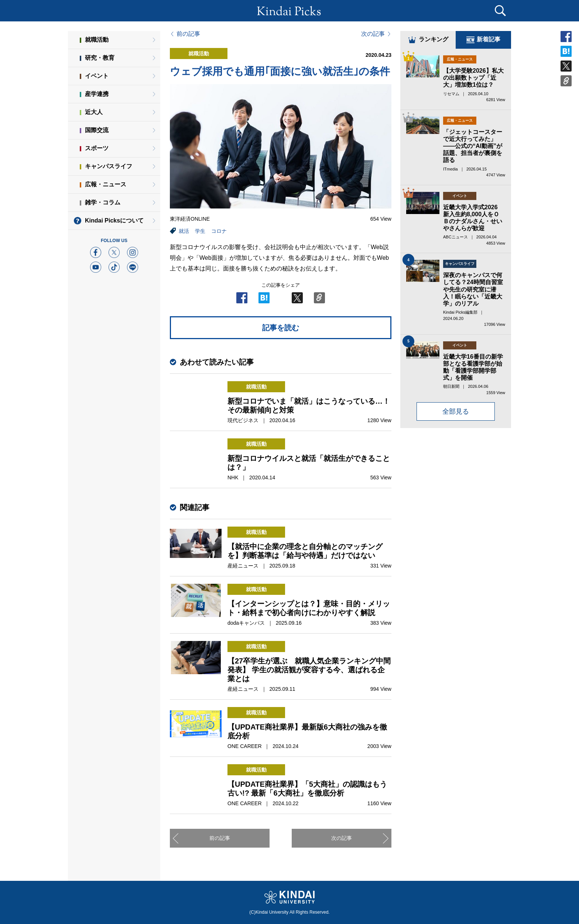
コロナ (219, 231)
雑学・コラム (103, 202)
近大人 (94, 112)
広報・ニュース (106, 184)
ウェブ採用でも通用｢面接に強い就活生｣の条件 (280, 71)
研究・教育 (100, 58)
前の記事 (188, 34)
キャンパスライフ (109, 166)
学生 (200, 231)
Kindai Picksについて (114, 220)
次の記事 (373, 34)
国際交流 (97, 130)
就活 (184, 231)
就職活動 (97, 40)
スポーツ (97, 148)
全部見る (456, 411)
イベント (97, 76)
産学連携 (97, 94)
